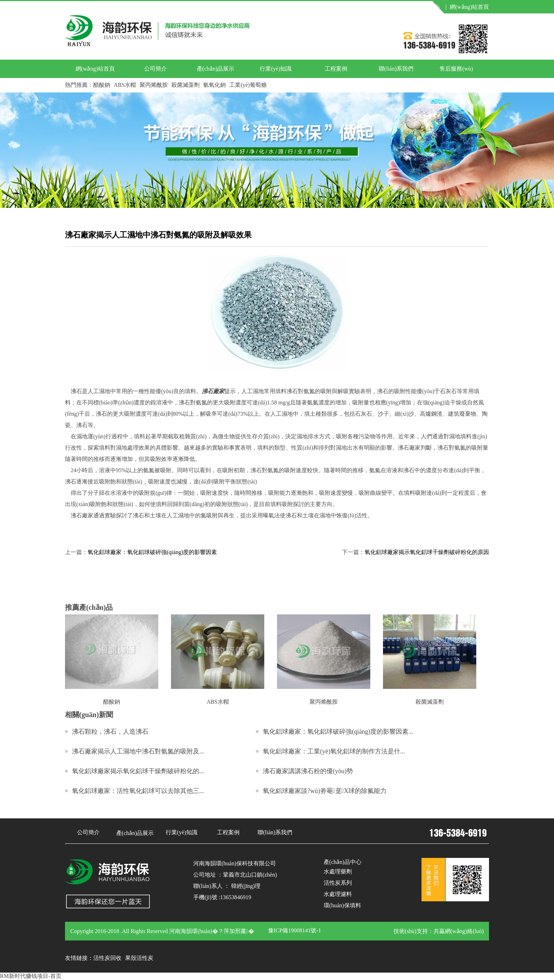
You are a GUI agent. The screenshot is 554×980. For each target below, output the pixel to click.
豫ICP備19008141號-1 (295, 930)
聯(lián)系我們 (396, 69)
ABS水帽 (125, 85)
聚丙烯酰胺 (154, 85)
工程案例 (336, 69)
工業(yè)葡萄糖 (248, 85)
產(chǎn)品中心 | (424, 7)
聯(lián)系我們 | (378, 7)
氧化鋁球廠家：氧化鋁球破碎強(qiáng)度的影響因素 (152, 552)
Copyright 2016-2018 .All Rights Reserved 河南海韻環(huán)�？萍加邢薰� (162, 931)
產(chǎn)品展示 (216, 69)
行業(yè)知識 (276, 69)
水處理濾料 (338, 894)
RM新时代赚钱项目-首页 (31, 976)
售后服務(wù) (456, 69)
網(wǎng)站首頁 (469, 7)
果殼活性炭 (139, 958)
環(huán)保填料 (342, 905)
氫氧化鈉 (214, 85)
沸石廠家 (213, 391)
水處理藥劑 (338, 871)
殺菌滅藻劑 (185, 85)
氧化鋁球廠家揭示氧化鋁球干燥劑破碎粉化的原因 (427, 552)
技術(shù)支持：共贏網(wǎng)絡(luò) (439, 931)
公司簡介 (155, 69)
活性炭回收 (107, 958)
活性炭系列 (338, 883)
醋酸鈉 (102, 85)
